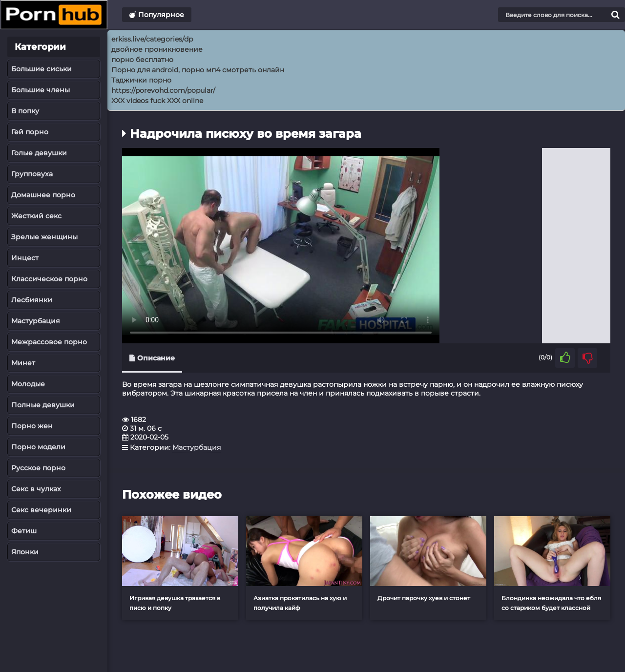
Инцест (25, 258)
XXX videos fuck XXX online (157, 101)
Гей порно (30, 132)
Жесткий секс (36, 216)
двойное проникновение (157, 49)
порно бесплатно (142, 60)
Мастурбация (36, 321)
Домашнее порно (43, 195)
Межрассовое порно (49, 342)
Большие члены (41, 90)
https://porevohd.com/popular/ (163, 90)
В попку (25, 111)
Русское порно (38, 468)
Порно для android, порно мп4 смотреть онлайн (198, 70)
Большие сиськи (42, 69)
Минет (23, 363)
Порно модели (38, 447)
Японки (25, 552)
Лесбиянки (32, 300)
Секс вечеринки (41, 510)
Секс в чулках (36, 489)
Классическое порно (49, 279)
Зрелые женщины (44, 237)
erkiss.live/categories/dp (152, 39)
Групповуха (32, 174)
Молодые (28, 384)
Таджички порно (141, 80)
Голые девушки (39, 153)
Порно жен (32, 426)
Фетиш (24, 531)
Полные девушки (43, 405)
